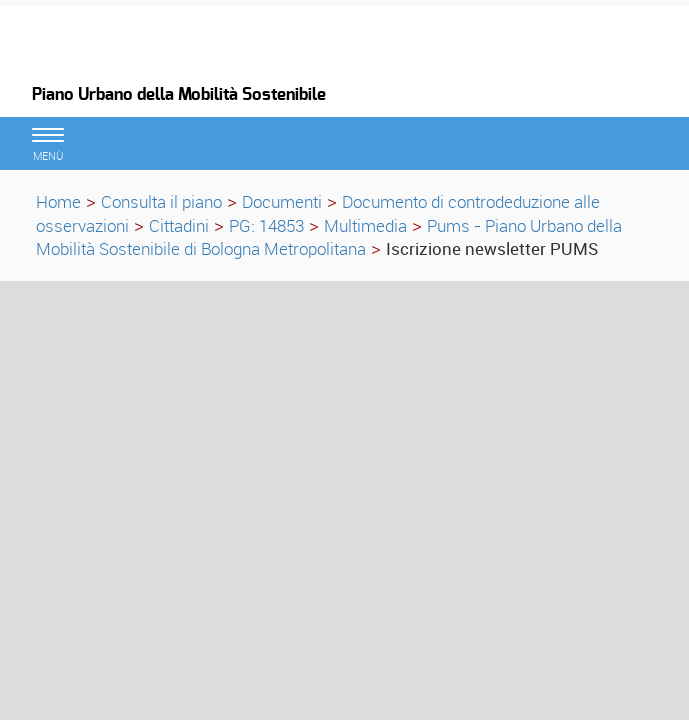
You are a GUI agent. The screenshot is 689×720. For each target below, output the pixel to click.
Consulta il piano (161, 201)
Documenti (282, 201)
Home (58, 201)
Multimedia (365, 225)
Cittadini (179, 225)
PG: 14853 (266, 225)
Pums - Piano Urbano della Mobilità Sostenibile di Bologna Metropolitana (329, 237)
